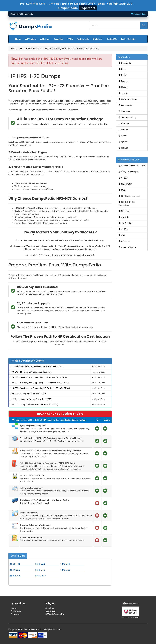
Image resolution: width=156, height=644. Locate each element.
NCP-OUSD (125, 184)
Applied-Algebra (127, 247)
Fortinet (124, 81)
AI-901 (123, 229)
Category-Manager (128, 172)
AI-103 (123, 178)
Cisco (122, 69)
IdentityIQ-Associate (129, 196)
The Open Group (127, 117)
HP (21, 48)
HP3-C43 (40, 570)
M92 (122, 190)
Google (123, 136)
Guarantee (58, 39)
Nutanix (123, 148)
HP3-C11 (15, 570)
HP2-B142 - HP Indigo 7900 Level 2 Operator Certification (36, 366)
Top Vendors (124, 57)
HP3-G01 (65, 570)
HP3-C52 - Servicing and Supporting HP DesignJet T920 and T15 (39, 383)
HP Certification (33, 48)
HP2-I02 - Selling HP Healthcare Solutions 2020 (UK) (34, 405)
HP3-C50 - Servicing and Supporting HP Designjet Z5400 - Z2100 (40, 388)
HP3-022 (40, 564)
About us (50, 608)
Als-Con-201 (126, 223)
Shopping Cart (138, 14)
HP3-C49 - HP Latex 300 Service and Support (31, 372)
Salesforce (124, 111)
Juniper (123, 93)
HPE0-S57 (41, 576)
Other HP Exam (18, 556)
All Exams (45, 39)
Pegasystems (126, 105)
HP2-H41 (15, 564)
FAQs (70, 39)
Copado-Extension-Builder (132, 166)
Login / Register (128, 39)
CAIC (122, 235)
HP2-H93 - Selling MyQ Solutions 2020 (28, 394)
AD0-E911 (125, 241)
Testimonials (83, 39)
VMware (124, 123)
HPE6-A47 (16, 576)
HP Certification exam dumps (64, 291)
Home (18, 39)
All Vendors (31, 39)
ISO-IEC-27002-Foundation (127, 203)
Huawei (123, 87)
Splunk (123, 142)
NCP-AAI (124, 211)
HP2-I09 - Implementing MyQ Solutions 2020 (31, 399)
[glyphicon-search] (144, 25)
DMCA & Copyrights (55, 614)
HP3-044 (65, 564)
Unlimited (98, 39)
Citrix (122, 75)
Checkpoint (125, 63)
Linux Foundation (128, 99)
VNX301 (124, 217)
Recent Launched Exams (129, 160)
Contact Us (112, 39)
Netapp (123, 130)
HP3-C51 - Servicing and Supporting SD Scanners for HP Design (39, 377)
